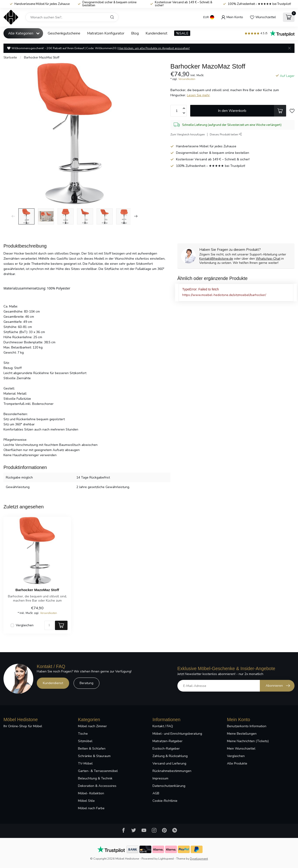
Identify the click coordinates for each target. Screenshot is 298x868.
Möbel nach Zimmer (92, 726)
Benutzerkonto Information (247, 726)
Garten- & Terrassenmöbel (98, 771)
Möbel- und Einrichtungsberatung (177, 734)
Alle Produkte (237, 763)
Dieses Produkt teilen (226, 134)
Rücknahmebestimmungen (172, 771)
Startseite (10, 58)
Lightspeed (166, 859)
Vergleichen (25, 625)
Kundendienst (156, 33)
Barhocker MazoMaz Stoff (42, 58)
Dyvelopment (199, 859)
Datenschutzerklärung (169, 786)
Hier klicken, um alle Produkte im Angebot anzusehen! (154, 48)
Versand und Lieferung (169, 763)
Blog (135, 33)
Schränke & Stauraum (94, 756)
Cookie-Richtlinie (165, 801)
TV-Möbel (85, 763)
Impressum (160, 778)
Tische (83, 734)
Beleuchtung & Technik (95, 778)
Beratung (86, 683)
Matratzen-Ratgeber (168, 741)
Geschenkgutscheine (64, 33)
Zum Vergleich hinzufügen (188, 134)
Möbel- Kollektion (91, 793)
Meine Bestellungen (242, 734)
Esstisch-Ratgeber (166, 749)
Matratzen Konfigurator (106, 33)
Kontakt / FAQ (163, 726)
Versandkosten (187, 79)
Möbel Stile (86, 801)
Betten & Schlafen (92, 749)
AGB (156, 793)
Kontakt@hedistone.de (216, 259)
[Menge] (49, 625)
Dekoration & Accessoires (97, 786)
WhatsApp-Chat (268, 259)
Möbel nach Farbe (91, 808)
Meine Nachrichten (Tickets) (248, 741)
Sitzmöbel (85, 741)
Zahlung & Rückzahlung (170, 756)
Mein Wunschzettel (241, 749)
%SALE (182, 33)
